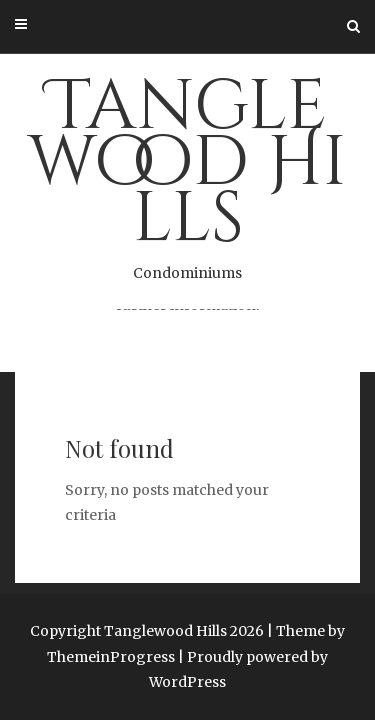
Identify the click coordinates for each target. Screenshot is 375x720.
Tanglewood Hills (187, 172)
